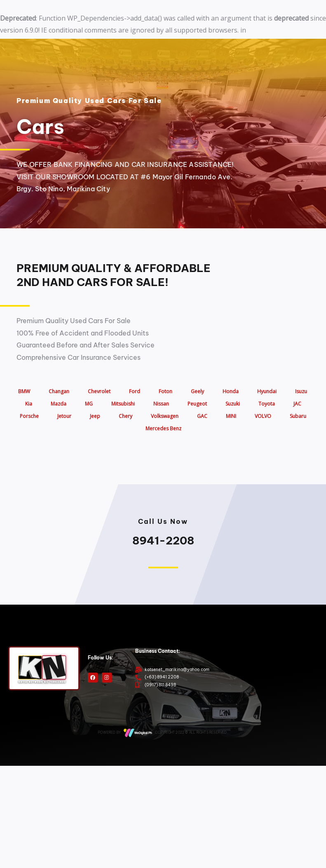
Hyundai (267, 391)
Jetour (64, 416)
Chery (125, 416)
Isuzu (301, 391)
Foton (165, 391)
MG (89, 404)
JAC (297, 404)
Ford (135, 391)
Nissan (161, 404)
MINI (231, 416)
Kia (29, 404)
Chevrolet (99, 391)
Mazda (59, 404)
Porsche (29, 416)
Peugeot (197, 404)
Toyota (267, 404)
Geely (197, 391)
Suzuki (233, 404)
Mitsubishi (123, 404)
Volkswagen (165, 416)
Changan (59, 391)
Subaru (298, 416)
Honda (231, 391)
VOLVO (263, 416)
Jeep (95, 416)
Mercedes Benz (163, 428)
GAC (202, 416)
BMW (24, 391)
